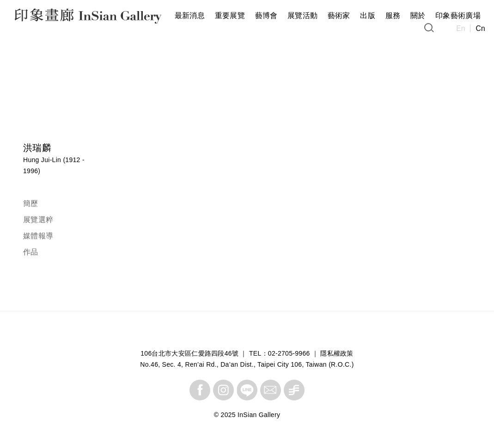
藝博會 (266, 15)
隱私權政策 (337, 353)
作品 (31, 252)
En (461, 28)
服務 (393, 15)
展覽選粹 (38, 220)
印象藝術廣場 (458, 15)
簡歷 (31, 203)
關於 (418, 15)
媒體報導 (38, 236)
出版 (368, 15)
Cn (480, 28)
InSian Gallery (50, 17)
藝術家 (339, 15)
